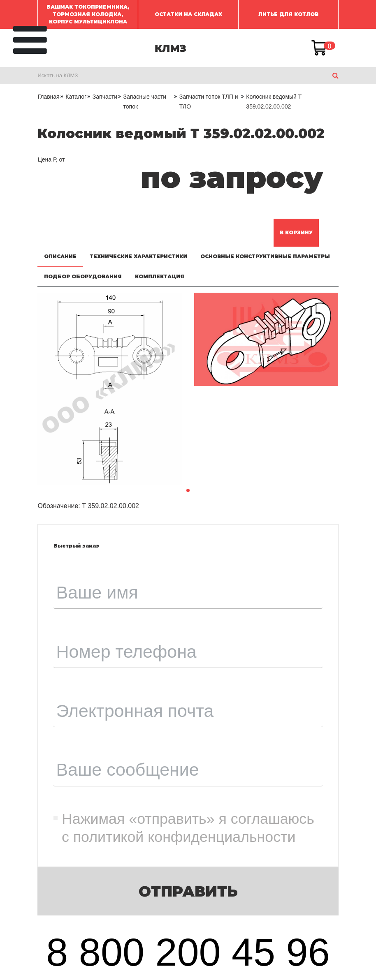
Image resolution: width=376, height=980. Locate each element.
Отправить (188, 891)
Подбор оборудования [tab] (83, 276)
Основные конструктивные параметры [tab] (265, 256)
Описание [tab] (60, 256)
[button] (188, 490)
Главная (48, 97)
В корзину (296, 232)
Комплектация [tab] (160, 276)
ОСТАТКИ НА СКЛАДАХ (188, 14)
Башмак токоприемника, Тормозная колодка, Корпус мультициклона (88, 14)
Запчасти (105, 97)
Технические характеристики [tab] (138, 256)
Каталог (76, 97)
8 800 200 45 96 (188, 952)
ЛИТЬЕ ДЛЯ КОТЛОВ (288, 14)
